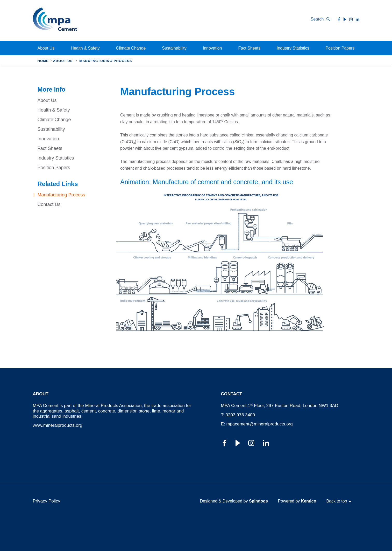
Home (43, 61)
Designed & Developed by (234, 501)
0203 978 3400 (240, 415)
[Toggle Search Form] (320, 19)
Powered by (297, 501)
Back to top (337, 501)
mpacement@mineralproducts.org (259, 424)
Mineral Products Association (113, 406)
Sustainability (174, 48)
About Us (46, 48)
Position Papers (340, 48)
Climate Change (131, 48)
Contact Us (49, 204)
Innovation (212, 48)
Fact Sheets (249, 48)
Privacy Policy (47, 501)
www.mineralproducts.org (58, 425)
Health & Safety (85, 48)
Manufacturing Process (61, 195)
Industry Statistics (293, 48)
